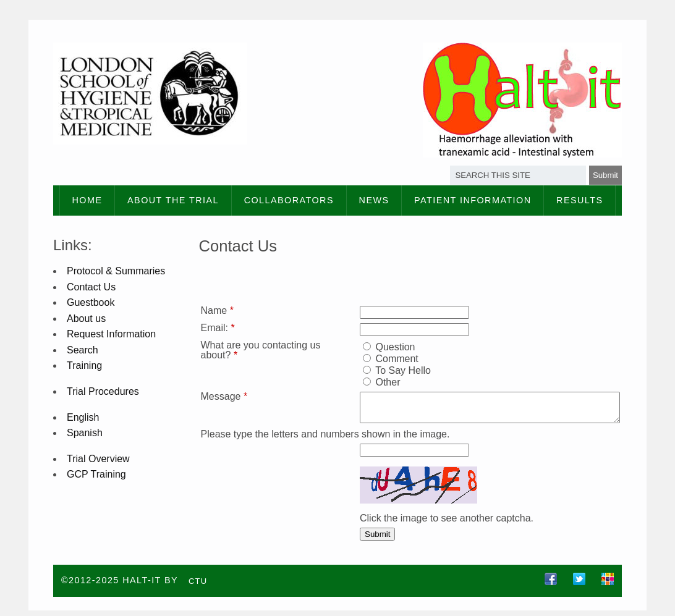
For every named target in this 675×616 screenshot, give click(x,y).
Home (87, 200)
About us (86, 319)
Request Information (111, 334)
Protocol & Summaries (116, 271)
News (374, 200)
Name (217, 310)
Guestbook (91, 302)
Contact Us (91, 287)
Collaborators (289, 200)
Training (84, 365)
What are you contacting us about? (254, 350)
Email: (218, 328)
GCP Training (96, 474)
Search (83, 350)
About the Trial (173, 200)
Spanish (85, 433)
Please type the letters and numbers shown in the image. (325, 440)
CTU (198, 586)
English (83, 417)
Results (579, 200)
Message (224, 396)
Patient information (473, 200)
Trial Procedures (103, 391)
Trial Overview (98, 459)
